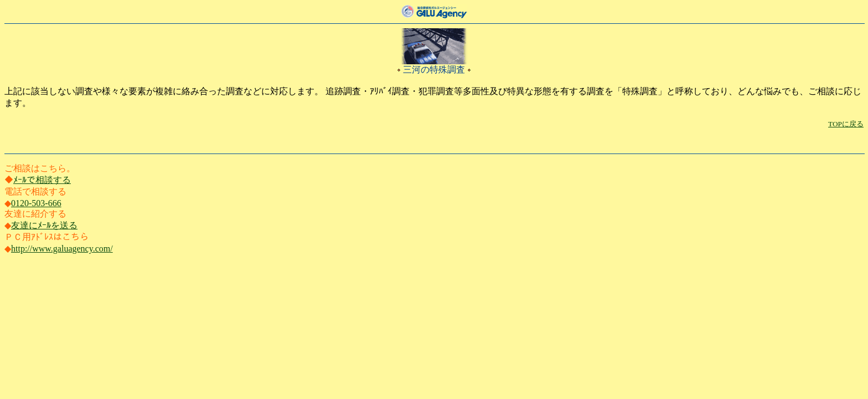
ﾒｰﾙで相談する (42, 180)
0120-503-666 (36, 203)
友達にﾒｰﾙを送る (44, 225)
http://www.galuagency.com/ (62, 249)
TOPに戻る (846, 124)
